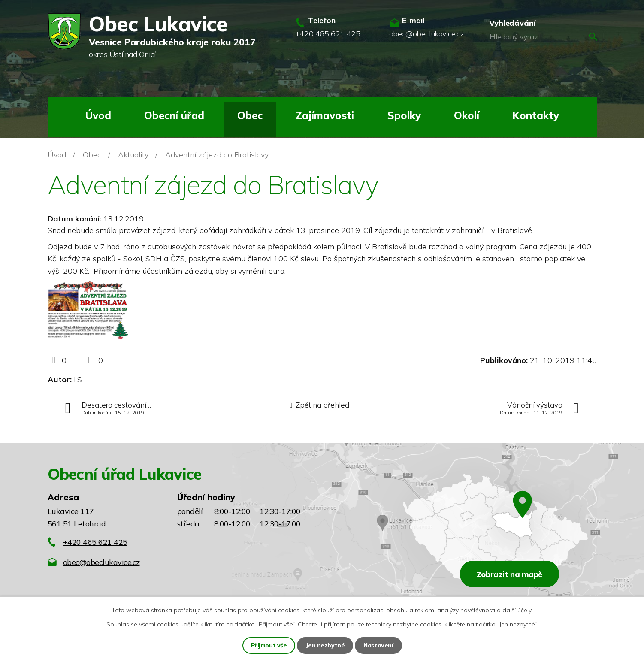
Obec (250, 115)
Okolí (467, 115)
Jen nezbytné (325, 645)
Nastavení (378, 645)
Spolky (404, 115)
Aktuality (133, 155)
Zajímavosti (325, 115)
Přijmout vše (269, 645)
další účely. (517, 610)
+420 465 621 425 (95, 542)
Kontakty (536, 115)
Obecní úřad (174, 115)
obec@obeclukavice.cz (101, 562)
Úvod (98, 115)
